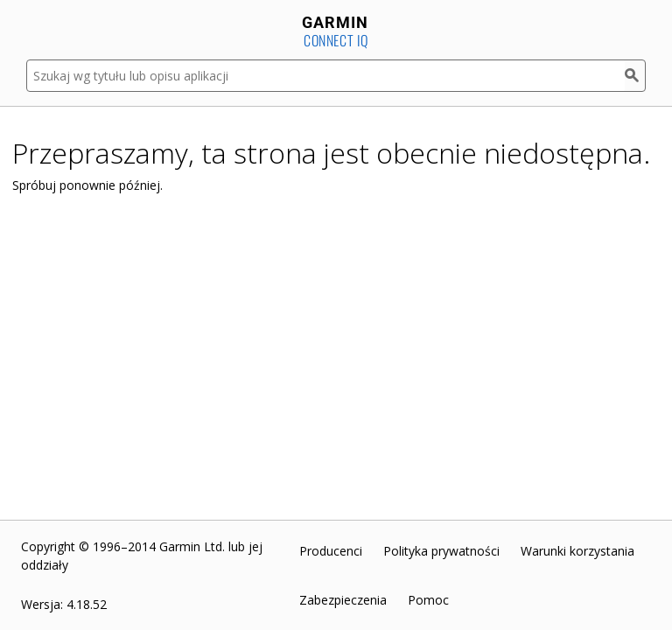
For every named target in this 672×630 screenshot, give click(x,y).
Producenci (331, 551)
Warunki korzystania (577, 551)
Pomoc (428, 600)
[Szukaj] (635, 76)
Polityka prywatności (441, 551)
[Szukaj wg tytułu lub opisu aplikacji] (325, 76)
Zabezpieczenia (343, 600)
